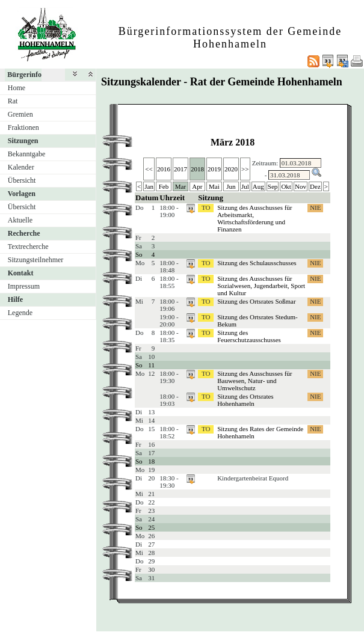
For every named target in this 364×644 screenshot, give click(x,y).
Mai (214, 186)
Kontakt (21, 273)
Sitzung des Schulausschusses (257, 263)
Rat (13, 101)
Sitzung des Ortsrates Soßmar (256, 301)
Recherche (24, 233)
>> (245, 169)
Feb (164, 186)
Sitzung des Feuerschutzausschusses (249, 336)
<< (149, 169)
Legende (20, 313)
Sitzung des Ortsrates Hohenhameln (245, 400)
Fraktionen (23, 127)
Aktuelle (20, 220)
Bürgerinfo (24, 75)
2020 (231, 169)
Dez (315, 186)
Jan (149, 186)
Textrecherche (28, 247)
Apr (197, 186)
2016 (164, 169)
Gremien (20, 114)
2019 (214, 169)
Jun (231, 186)
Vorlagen (22, 194)
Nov (301, 186)
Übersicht (22, 180)
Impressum (24, 286)
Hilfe (15, 299)
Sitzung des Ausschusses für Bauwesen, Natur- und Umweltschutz (254, 381)
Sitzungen (23, 141)
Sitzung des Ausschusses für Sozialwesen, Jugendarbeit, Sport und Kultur (261, 286)
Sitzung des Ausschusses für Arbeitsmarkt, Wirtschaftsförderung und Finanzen (254, 218)
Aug (258, 186)
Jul (245, 186)
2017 (180, 169)
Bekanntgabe (27, 154)
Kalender (21, 167)
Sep (273, 186)
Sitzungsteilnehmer (36, 260)
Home (17, 88)
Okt (286, 186)
